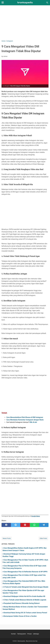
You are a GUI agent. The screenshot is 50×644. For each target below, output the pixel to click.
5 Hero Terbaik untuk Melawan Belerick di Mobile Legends (25, 600)
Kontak (13, 634)
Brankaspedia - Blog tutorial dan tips (28, 641)
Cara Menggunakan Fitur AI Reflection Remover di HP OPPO (26, 572)
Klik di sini (33, 422)
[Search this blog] (47, 3)
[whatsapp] (34, 525)
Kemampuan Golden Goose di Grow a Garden (20, 616)
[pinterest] (25, 525)
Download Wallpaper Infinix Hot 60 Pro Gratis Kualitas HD (24, 596)
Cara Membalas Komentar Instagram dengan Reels (25, 420)
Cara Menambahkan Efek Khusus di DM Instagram (25, 417)
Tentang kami (21, 634)
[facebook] (6, 525)
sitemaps (36, 634)
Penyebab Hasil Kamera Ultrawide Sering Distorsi (22, 603)
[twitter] (16, 525)
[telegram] (44, 525)
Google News (36, 516)
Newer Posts (7, 538)
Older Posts (43, 538)
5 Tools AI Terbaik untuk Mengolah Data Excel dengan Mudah (26, 587)
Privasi (29, 634)
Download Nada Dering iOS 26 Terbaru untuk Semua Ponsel (25, 613)
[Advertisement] (25, 23)
